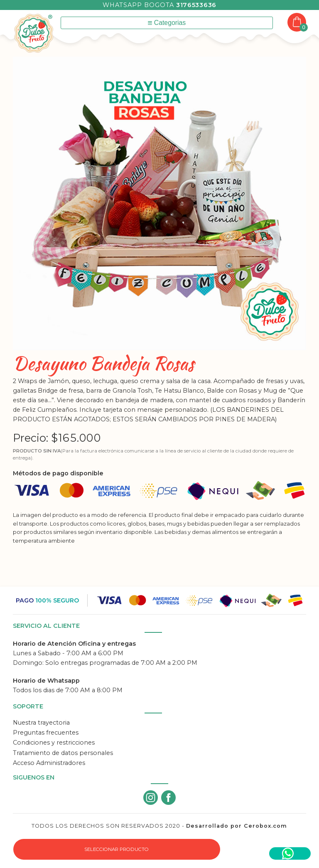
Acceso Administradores (49, 763)
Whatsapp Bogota (159, 5)
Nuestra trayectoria (41, 723)
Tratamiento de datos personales (63, 753)
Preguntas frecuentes (46, 733)
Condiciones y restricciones (54, 743)
